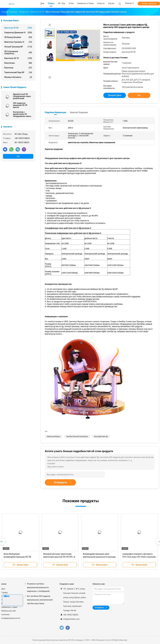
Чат (18, 156)
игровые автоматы (18, 77)
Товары (5, 592)
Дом (3, 589)
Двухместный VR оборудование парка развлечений (22, 96)
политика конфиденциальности (10, 616)
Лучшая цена (115, 95)
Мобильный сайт (9, 611)
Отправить (60, 482)
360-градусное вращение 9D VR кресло (20, 105)
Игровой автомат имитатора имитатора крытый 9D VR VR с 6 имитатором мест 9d (59, 557)
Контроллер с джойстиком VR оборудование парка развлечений (22, 114)
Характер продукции (79, 112)
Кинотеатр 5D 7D (18, 58)
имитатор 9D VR (18, 28)
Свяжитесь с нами (9, 607)
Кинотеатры (18, 63)
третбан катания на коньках (77, 437)
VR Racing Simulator (18, 37)
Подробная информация (56, 112)
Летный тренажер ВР (18, 47)
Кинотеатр (18, 68)
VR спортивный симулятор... (18, 52)
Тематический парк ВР (18, 72)
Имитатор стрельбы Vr (18, 42)
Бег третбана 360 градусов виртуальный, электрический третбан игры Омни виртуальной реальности (40, 600)
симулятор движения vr (18, 33)
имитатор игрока (54, 437)
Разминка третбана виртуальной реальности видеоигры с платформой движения (38, 588)
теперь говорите (149, 4)
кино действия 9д (101, 437)
